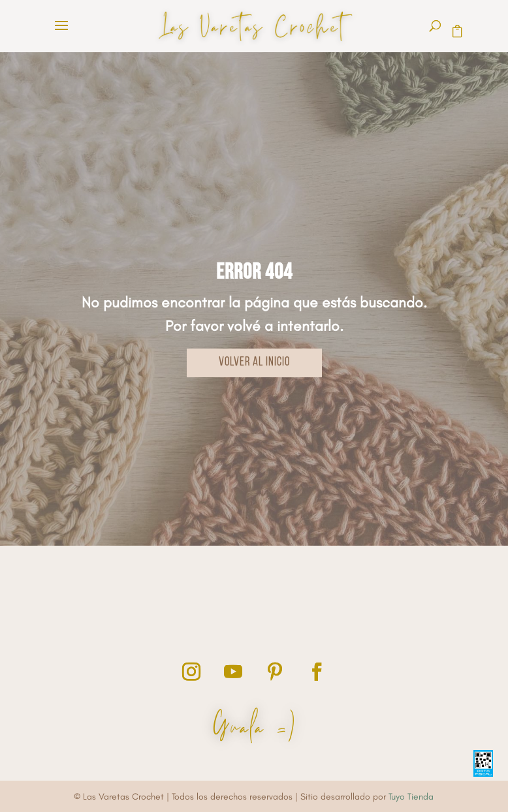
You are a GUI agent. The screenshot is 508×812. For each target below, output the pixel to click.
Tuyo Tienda (411, 797)
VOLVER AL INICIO (254, 363)
